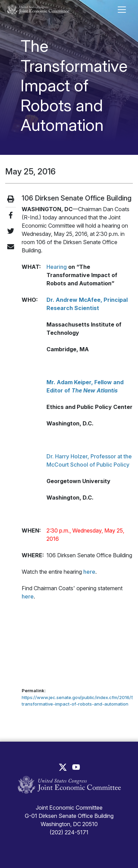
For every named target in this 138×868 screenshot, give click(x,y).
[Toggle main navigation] (122, 10)
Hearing (57, 267)
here (89, 572)
